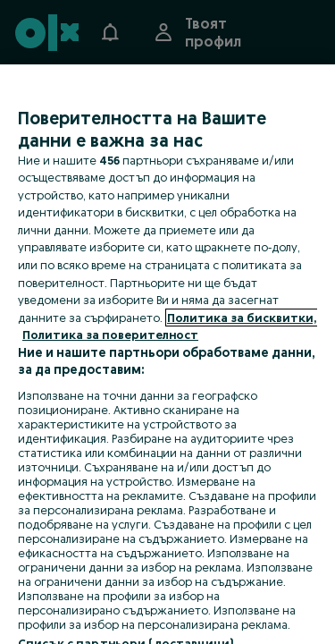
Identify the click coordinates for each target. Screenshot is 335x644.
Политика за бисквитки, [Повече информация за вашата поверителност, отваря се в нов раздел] (242, 318)
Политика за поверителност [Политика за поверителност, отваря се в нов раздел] (110, 335)
